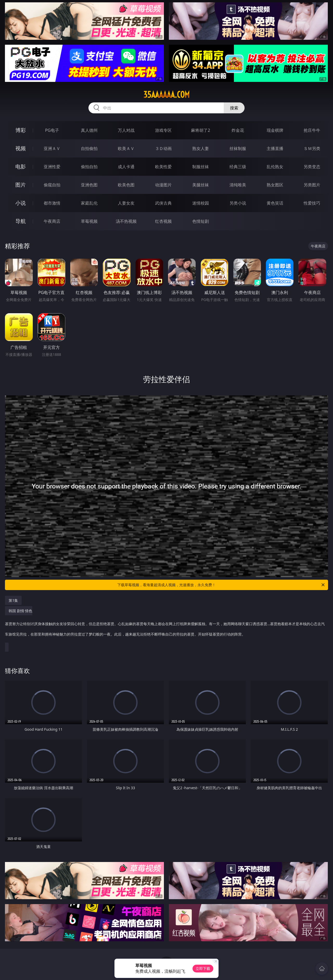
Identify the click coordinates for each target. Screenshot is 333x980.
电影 (21, 166)
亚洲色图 (89, 185)
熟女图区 (275, 185)
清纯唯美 (238, 185)
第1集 (13, 600)
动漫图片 (163, 185)
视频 (21, 148)
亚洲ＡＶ (52, 148)
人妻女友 (126, 203)
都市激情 (52, 203)
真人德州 (89, 130)
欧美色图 (126, 185)
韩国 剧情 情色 (165, 625)
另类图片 (312, 185)
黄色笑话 (275, 203)
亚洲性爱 (52, 167)
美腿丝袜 (201, 185)
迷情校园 (201, 203)
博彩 (21, 130)
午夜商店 (52, 221)
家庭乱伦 (89, 203)
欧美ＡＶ (126, 148)
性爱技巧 (312, 203)
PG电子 (52, 130)
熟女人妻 (201, 148)
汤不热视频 (126, 221)
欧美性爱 (163, 167)
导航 (21, 221)
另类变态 (312, 167)
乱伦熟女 (275, 167)
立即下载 (203, 968)
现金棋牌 (275, 130)
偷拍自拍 (89, 167)
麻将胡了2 (200, 130)
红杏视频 (163, 221)
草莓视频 (89, 221)
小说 (21, 203)
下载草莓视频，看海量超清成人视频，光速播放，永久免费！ (221, 585)
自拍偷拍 (89, 148)
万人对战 (126, 130)
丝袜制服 (238, 148)
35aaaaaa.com (166, 95)
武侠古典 (163, 203)
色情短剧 (201, 221)
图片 (21, 185)
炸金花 (238, 130)
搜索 (234, 108)
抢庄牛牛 (312, 130)
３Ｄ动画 (163, 148)
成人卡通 (126, 167)
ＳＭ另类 (312, 148)
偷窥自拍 (52, 185)
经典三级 (238, 167)
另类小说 (238, 203)
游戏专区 (163, 130)
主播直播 (275, 148)
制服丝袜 (201, 167)
